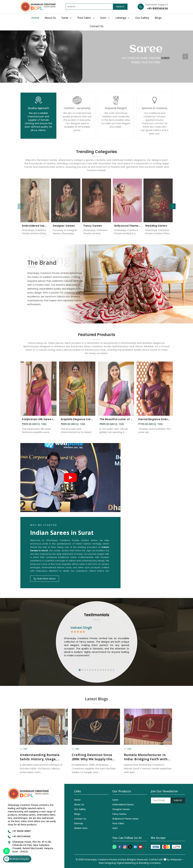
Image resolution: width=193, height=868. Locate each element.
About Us (50, 18)
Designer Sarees (64, 228)
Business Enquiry (16, 859)
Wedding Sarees (156, 228)
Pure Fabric (86, 18)
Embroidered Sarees (35, 228)
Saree (67, 18)
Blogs (158, 18)
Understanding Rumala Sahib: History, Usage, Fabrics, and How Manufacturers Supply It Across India (38, 757)
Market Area (81, 828)
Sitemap (79, 823)
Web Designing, (107, 863)
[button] (173, 206)
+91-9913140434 (157, 9)
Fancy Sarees (93, 228)
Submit (178, 800)
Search (120, 7)
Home (35, 18)
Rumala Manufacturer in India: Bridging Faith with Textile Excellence (144, 757)
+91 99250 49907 (21, 831)
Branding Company (150, 863)
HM (23, 749)
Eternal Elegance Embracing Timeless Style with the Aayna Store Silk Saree (155, 421)
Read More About (45, 579)
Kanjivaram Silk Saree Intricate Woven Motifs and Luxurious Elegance (38, 421)
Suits (105, 18)
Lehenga (123, 18)
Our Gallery (142, 18)
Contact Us (97, 26)
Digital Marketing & (127, 863)
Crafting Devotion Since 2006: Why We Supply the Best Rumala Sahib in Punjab (90, 757)
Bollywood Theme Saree (127, 228)
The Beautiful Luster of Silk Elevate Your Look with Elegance (116, 421)
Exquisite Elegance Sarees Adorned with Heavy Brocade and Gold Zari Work (77, 421)
